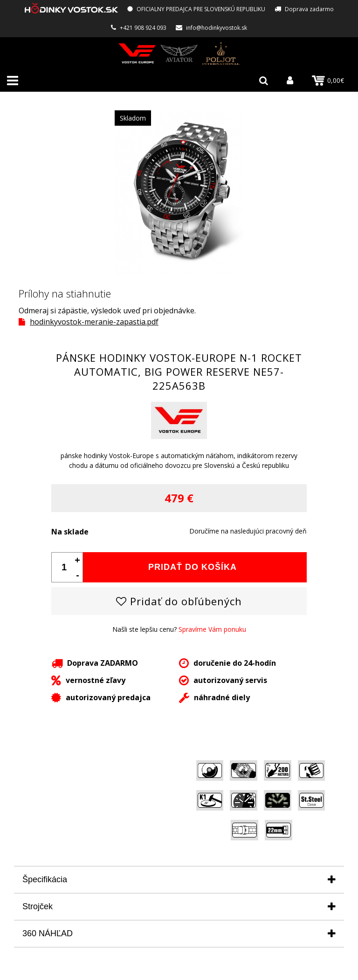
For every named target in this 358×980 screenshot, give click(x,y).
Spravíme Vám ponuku (212, 629)
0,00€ (328, 81)
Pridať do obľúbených (179, 601)
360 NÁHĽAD (48, 933)
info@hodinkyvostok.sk (217, 28)
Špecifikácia (45, 879)
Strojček (38, 906)
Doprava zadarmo (309, 9)
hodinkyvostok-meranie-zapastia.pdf (94, 322)
